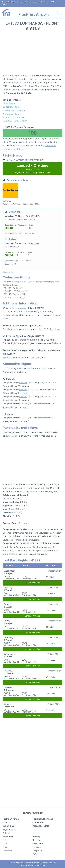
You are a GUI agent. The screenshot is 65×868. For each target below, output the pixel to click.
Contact (45, 863)
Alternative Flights (12, 114)
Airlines (6, 833)
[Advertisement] (32, 53)
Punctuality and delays (14, 117)
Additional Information (14, 110)
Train (5, 847)
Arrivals (6, 822)
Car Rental (38, 822)
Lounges (37, 847)
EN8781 (23, 404)
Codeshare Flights (12, 107)
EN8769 (23, 397)
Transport (8, 836)
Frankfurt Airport (34, 14)
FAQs (35, 854)
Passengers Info (41, 826)
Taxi (5, 843)
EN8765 (23, 383)
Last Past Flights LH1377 (15, 121)
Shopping (37, 851)
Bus (4, 840)
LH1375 (23, 418)
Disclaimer (36, 863)
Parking (36, 836)
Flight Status (9, 103)
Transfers (7, 851)
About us (52, 863)
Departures (8, 826)
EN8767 (23, 390)
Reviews (37, 840)
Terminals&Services (43, 819)
